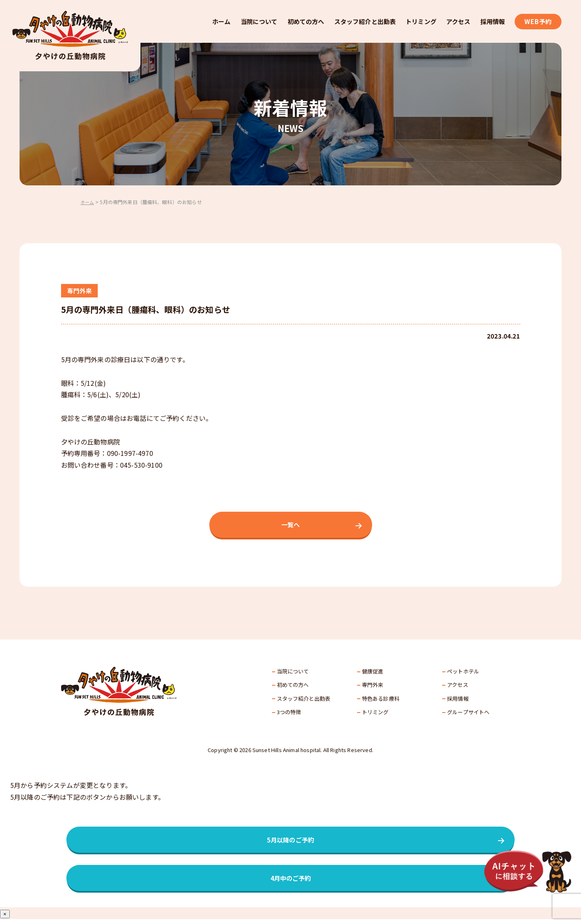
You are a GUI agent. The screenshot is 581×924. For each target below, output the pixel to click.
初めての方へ (306, 21)
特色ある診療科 (381, 700)
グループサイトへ (468, 714)
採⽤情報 (458, 700)
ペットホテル (463, 673)
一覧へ (290, 526)
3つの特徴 (289, 714)
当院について (259, 21)
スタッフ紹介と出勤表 (365, 21)
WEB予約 (538, 21)
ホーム (221, 21)
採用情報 (493, 21)
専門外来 (373, 686)
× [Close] (5, 919)
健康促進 (373, 673)
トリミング (421, 21)
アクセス (458, 21)
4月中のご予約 (290, 882)
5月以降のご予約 (290, 842)
